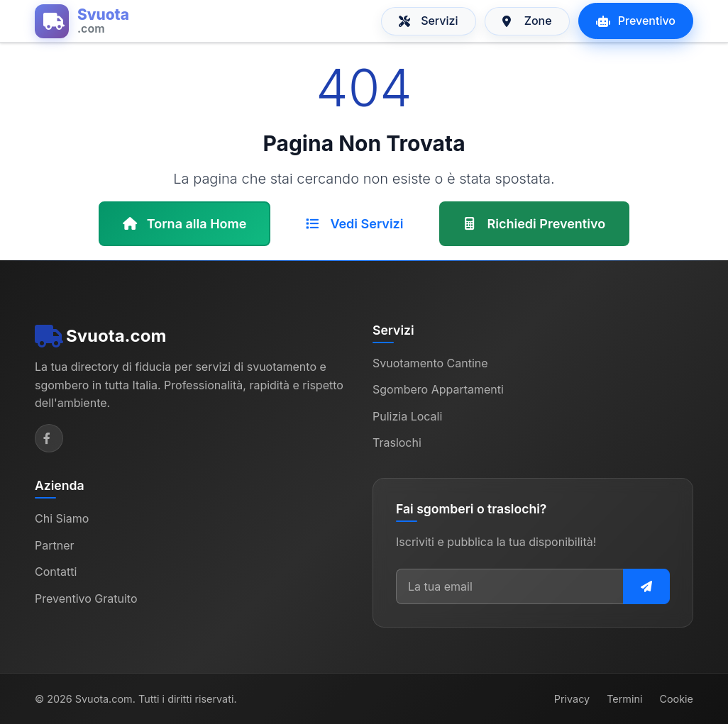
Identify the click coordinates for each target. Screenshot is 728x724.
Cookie (676, 699)
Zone (527, 21)
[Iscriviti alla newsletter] (646, 586)
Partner (55, 545)
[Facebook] (49, 438)
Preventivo (636, 21)
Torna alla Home (185, 224)
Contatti (56, 572)
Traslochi (397, 442)
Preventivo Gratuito (86, 598)
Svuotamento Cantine (430, 363)
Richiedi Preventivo (535, 224)
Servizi (429, 21)
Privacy (572, 699)
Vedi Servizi (354, 224)
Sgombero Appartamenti (438, 389)
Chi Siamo (62, 518)
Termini (624, 699)
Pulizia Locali (407, 416)
